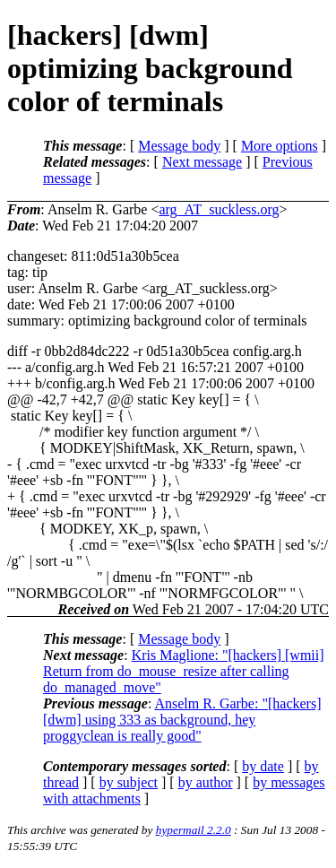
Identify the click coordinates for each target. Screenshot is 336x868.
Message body (179, 146)
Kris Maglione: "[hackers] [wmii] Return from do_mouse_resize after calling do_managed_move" (184, 671)
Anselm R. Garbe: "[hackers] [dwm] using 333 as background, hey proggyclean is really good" (182, 720)
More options (280, 146)
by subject (129, 782)
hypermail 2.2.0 (194, 830)
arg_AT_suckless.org (219, 209)
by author (206, 782)
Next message (202, 162)
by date (263, 766)
